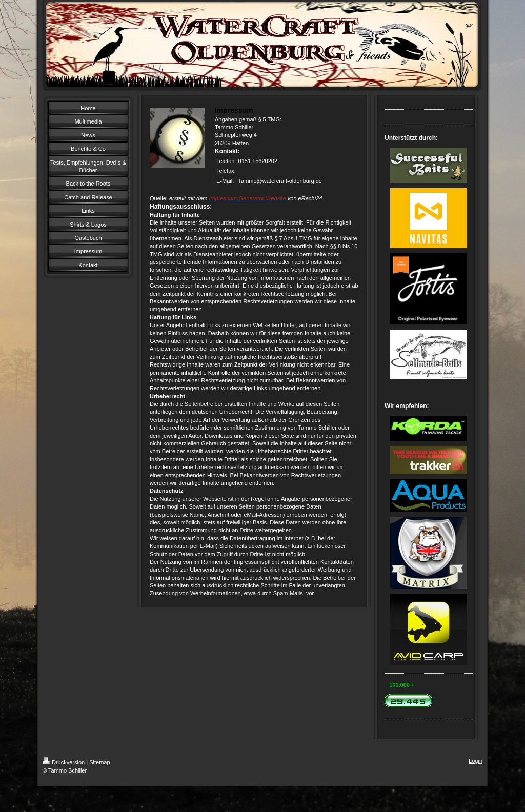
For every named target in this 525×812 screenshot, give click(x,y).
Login (476, 761)
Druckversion (64, 762)
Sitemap (99, 762)
